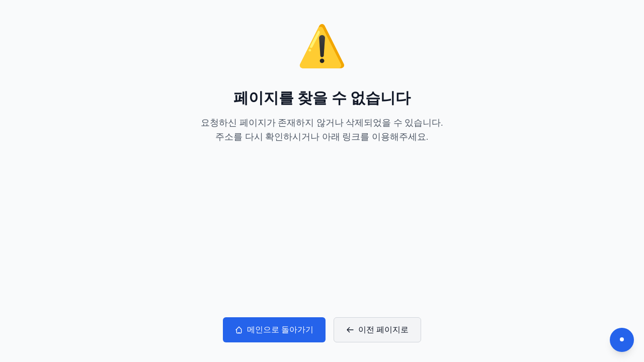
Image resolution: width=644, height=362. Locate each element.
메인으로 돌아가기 (274, 330)
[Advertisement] (322, 231)
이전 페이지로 (377, 330)
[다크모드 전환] (622, 340)
